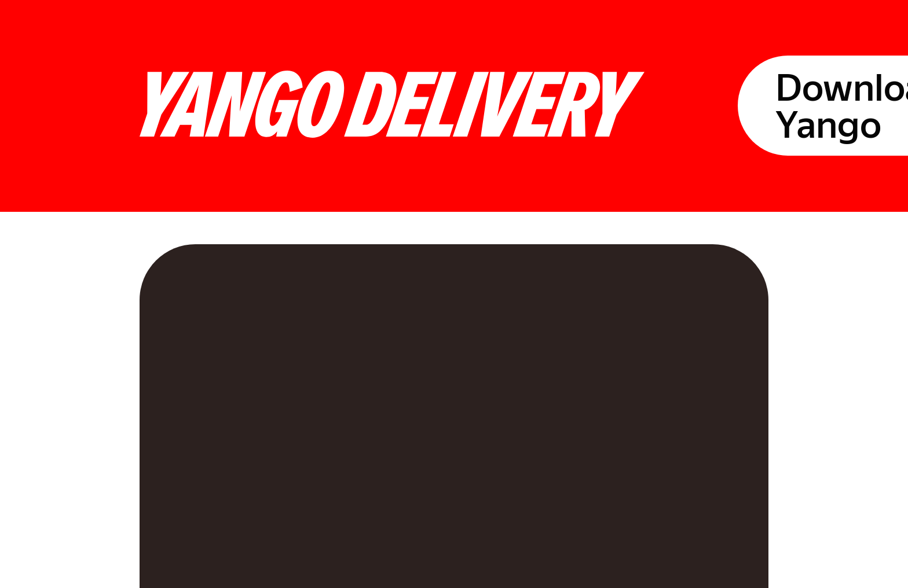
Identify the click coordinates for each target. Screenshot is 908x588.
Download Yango (816, 27)
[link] (57, 359)
